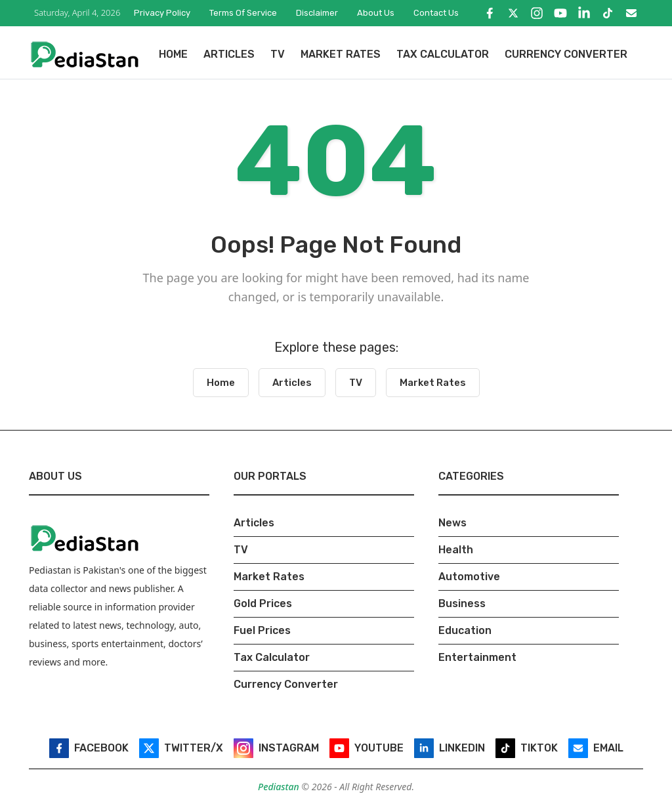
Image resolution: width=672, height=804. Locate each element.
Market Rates (341, 54)
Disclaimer (317, 13)
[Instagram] (537, 13)
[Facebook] (490, 13)
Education (465, 630)
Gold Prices (263, 603)
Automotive (469, 577)
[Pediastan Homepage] (85, 53)
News (452, 523)
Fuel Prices (262, 630)
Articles (229, 54)
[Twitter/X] (513, 13)
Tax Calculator (443, 54)
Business (462, 603)
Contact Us (436, 13)
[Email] (631, 13)
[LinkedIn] (584, 13)
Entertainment (477, 657)
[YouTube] (560, 13)
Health (456, 550)
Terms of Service (243, 13)
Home (173, 54)
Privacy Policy (162, 13)
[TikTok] (608, 13)
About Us (376, 13)
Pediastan (280, 787)
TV (278, 54)
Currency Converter (566, 54)
